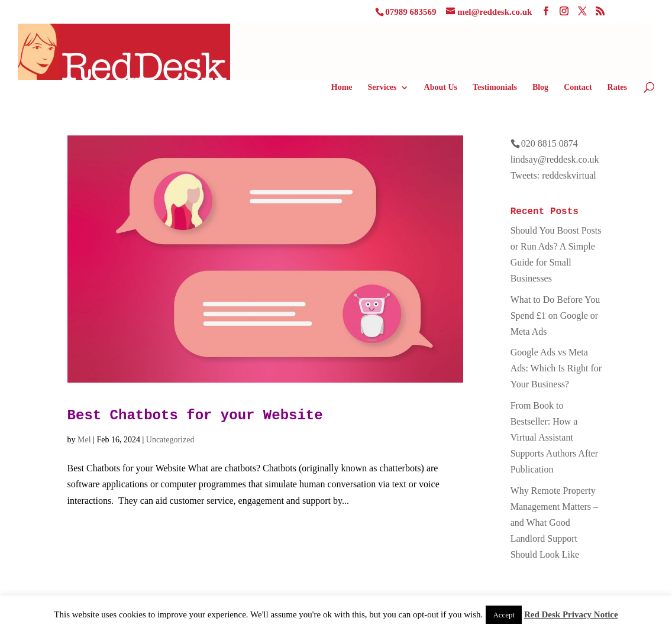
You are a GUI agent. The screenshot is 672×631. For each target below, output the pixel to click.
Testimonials (495, 88)
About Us (441, 88)
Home (342, 88)
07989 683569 (411, 12)
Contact (578, 88)
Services (382, 88)
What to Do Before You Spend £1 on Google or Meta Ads (555, 315)
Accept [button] (504, 615)
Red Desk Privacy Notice (571, 614)
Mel (84, 440)
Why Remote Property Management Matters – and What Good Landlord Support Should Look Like (554, 523)
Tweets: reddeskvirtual (553, 175)
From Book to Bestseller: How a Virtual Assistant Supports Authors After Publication (554, 438)
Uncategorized (170, 440)
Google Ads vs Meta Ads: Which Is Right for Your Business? (556, 368)
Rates (617, 88)
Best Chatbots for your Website (195, 415)
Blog (540, 88)
